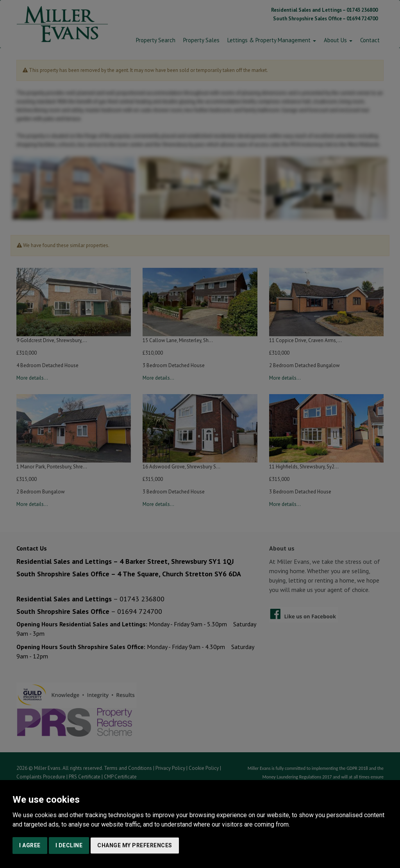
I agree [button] (30, 845)
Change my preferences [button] (135, 845)
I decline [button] (69, 845)
